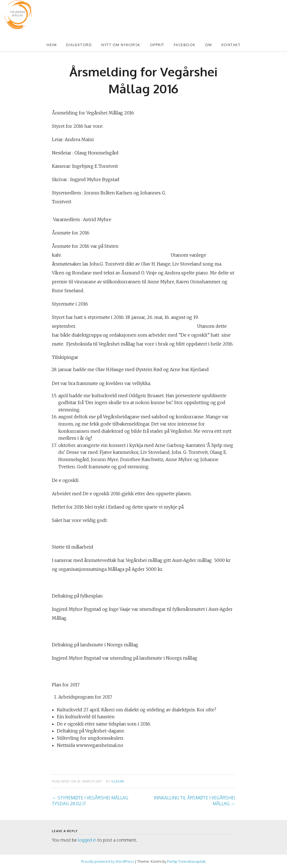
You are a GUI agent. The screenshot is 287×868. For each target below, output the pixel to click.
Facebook (185, 45)
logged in (87, 840)
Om (209, 45)
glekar (118, 781)
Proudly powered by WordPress (108, 861)
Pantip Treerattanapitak (186, 861)
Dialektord (79, 45)
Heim (52, 45)
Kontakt (231, 45)
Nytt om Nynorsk (121, 45)
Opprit (157, 45)
